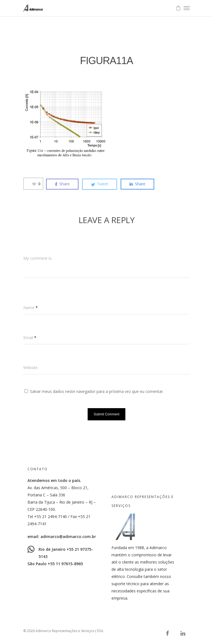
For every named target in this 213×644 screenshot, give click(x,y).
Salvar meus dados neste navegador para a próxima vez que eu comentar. (97, 391)
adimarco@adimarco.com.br (68, 536)
